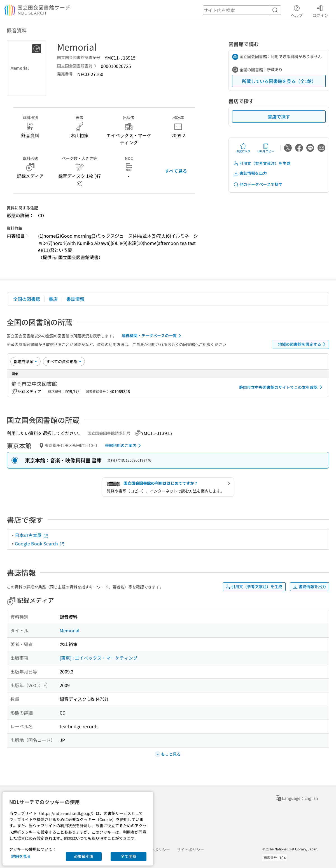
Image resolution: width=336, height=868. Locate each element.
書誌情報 (75, 299)
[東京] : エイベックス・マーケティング (99, 658)
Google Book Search (40, 543)
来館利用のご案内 (124, 446)
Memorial (70, 630)
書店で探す (279, 117)
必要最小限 (84, 856)
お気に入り (243, 148)
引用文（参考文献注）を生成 (262, 163)
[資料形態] (64, 361)
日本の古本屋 (32, 535)
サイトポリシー (190, 850)
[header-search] (242, 10)
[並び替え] (25, 361)
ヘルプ (297, 10)
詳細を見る (21, 856)
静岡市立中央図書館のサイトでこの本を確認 (282, 387)
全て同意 (129, 856)
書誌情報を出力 (250, 173)
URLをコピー (266, 148)
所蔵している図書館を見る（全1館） (279, 81)
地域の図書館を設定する (303, 344)
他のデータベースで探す (258, 184)
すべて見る (176, 171)
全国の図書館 (27, 299)
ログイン (320, 10)
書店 (53, 299)
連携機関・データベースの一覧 (152, 336)
